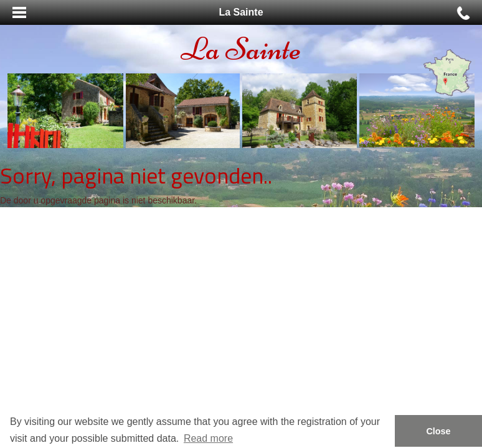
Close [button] (438, 431)
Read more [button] (208, 438)
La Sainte (241, 49)
